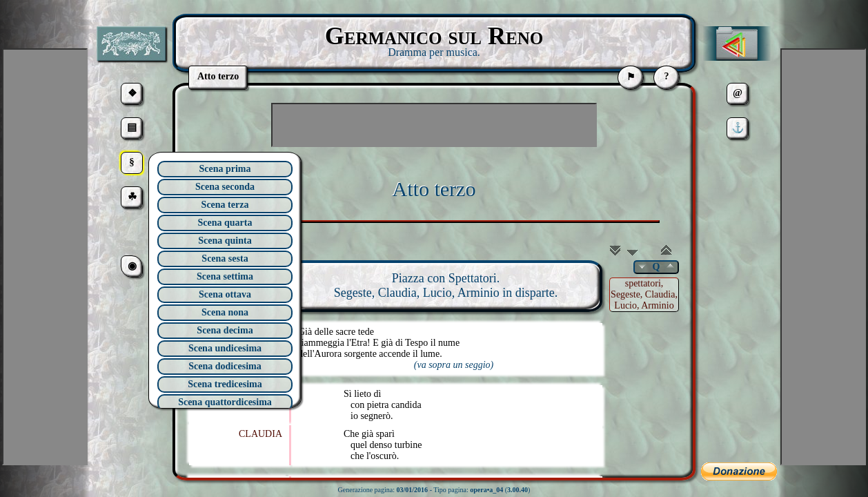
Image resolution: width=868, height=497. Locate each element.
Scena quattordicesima (225, 402)
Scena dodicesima (225, 366)
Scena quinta (225, 241)
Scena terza (225, 205)
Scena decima (225, 330)
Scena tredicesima (225, 384)
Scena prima (225, 169)
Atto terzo (434, 189)
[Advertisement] (434, 125)
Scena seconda (225, 187)
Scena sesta (225, 259)
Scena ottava (225, 294)
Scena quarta (225, 223)
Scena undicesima (225, 348)
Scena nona (225, 312)
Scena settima (225, 276)
